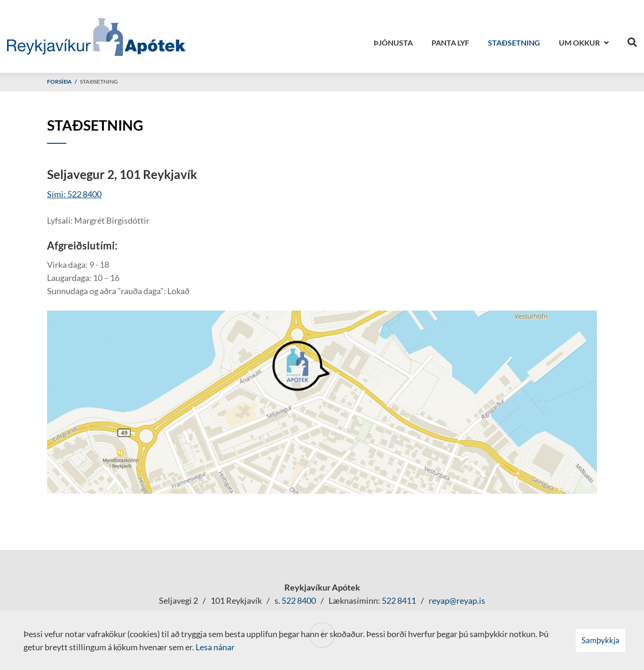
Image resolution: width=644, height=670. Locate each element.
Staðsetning (99, 82)
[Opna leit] (632, 40)
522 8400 (299, 600)
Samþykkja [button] (601, 640)
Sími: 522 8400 (74, 194)
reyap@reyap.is (457, 600)
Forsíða (59, 82)
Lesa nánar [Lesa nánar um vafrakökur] (215, 647)
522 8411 (399, 600)
